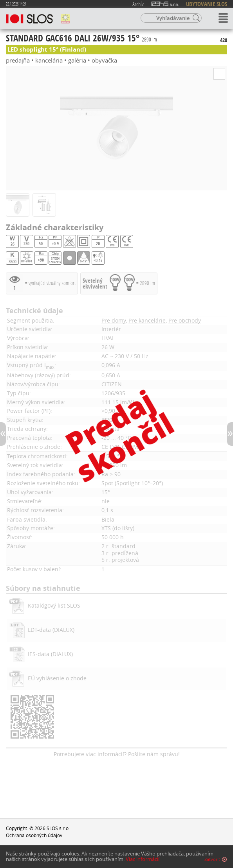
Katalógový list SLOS (54, 606)
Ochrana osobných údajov (34, 835)
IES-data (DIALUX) (50, 654)
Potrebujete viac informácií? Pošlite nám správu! (117, 754)
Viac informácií (143, 860)
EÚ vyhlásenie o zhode (57, 678)
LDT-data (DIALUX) (51, 630)
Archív (138, 4)
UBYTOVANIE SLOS (207, 4)
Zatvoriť (212, 860)
